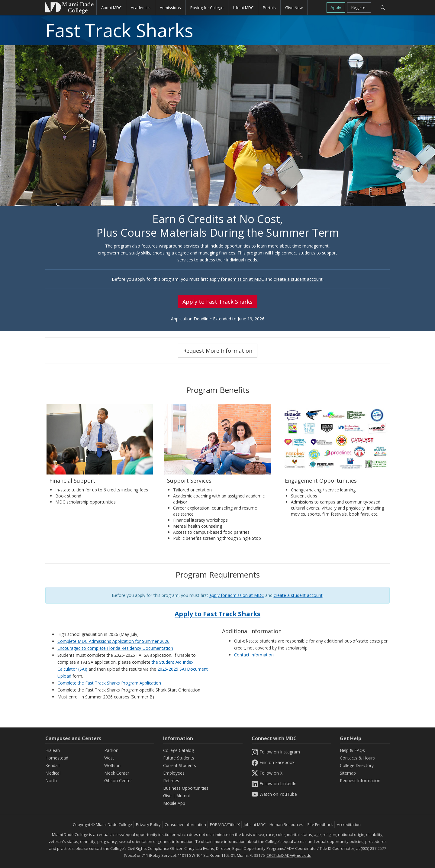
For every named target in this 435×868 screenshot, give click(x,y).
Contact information (254, 655)
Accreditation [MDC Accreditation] (349, 824)
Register (359, 7)
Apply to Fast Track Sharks (217, 302)
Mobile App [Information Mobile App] (174, 803)
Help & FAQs (352, 750)
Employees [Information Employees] (174, 773)
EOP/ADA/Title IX (225, 824)
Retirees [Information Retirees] (171, 781)
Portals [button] (269, 8)
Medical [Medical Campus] (53, 773)
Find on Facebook (273, 762)
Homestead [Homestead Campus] (57, 758)
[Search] (383, 8)
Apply (336, 7)
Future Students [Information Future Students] (179, 758)
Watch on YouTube (274, 794)
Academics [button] (141, 8)
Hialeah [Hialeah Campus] (53, 750)
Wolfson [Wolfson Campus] (112, 765)
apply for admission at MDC (237, 279)
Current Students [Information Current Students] (180, 765)
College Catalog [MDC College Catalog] (179, 750)
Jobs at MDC (255, 824)
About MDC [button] (111, 8)
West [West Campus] (109, 758)
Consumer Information (185, 824)
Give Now (294, 8)
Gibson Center (118, 781)
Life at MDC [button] (243, 8)
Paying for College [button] (207, 8)
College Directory (357, 765)
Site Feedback (320, 824)
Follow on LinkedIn (274, 784)
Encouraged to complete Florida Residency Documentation (115, 648)
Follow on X (267, 773)
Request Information (360, 781)
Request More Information (218, 351)
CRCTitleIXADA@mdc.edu (289, 855)
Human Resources (286, 824)
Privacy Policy (148, 824)
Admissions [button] (170, 8)
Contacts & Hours (357, 758)
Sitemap (348, 773)
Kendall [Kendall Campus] (52, 765)
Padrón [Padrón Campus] (111, 750)
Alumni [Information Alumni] (183, 796)
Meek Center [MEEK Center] (117, 773)
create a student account (298, 279)
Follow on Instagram (276, 752)
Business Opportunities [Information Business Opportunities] (186, 788)
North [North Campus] (51, 781)
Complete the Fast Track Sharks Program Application (109, 683)
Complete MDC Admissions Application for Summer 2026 (113, 641)
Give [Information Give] (167, 796)
